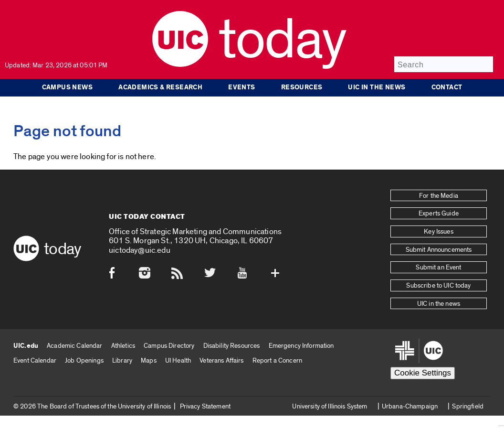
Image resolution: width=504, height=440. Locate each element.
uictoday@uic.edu (140, 250)
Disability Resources (232, 346)
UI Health (178, 360)
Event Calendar (35, 360)
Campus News (68, 87)
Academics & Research (160, 87)
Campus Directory (169, 346)
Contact (447, 87)
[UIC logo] (180, 65)
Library (122, 360)
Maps (149, 360)
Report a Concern (277, 360)
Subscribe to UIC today (438, 286)
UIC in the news (377, 87)
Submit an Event (438, 268)
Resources (302, 87)
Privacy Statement (205, 406)
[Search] (444, 64)
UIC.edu (26, 346)
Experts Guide (439, 214)
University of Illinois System (330, 406)
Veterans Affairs (221, 360)
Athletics (123, 346)
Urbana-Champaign (410, 406)
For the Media (439, 196)
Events (241, 87)
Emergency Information (301, 346)
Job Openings (84, 360)
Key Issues (438, 232)
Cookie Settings (423, 373)
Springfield (468, 406)
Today (282, 40)
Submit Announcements (439, 250)
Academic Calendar (74, 346)
